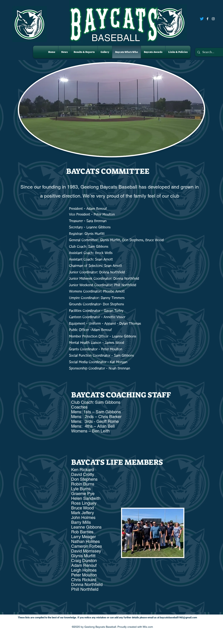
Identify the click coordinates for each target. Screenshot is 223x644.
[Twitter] (202, 19)
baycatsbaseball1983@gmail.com (178, 617)
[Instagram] (213, 19)
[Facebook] (208, 19)
